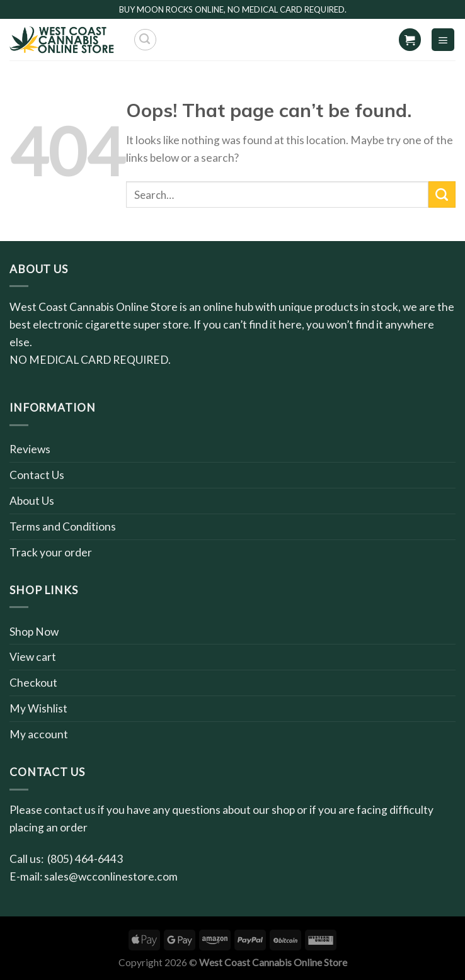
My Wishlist (38, 708)
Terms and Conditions (63, 527)
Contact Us (37, 475)
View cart (33, 657)
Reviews (30, 449)
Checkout (33, 683)
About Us (32, 501)
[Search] (145, 40)
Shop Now (34, 632)
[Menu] (443, 39)
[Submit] (442, 195)
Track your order (51, 552)
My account (39, 734)
